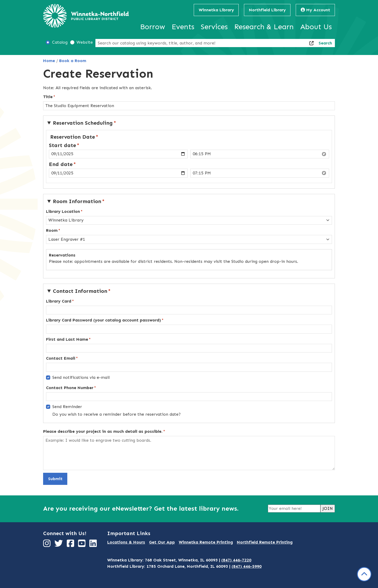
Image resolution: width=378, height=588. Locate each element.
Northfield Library (267, 10)
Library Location (63, 211)
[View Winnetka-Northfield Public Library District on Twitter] (59, 545)
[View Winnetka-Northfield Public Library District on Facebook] (71, 545)
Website (85, 42)
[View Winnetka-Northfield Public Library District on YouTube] (82, 545)
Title (48, 97)
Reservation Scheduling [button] (83, 123)
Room (52, 230)
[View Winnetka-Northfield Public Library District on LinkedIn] (94, 545)
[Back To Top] (364, 574)
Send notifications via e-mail (81, 377)
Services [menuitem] (214, 27)
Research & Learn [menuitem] (264, 27)
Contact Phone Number (70, 388)
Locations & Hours (126, 542)
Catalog (60, 42)
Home (49, 61)
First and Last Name (67, 339)
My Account (315, 10)
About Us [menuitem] (316, 27)
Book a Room (73, 61)
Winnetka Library (216, 10)
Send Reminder (67, 407)
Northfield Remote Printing (265, 542)
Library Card (59, 301)
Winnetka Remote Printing (206, 542)
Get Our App (162, 542)
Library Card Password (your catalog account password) (103, 320)
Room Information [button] (77, 201)
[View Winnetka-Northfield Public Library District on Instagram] (47, 545)
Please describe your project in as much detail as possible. (103, 431)
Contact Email (61, 358)
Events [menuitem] (183, 27)
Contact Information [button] (80, 291)
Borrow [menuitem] (153, 27)
